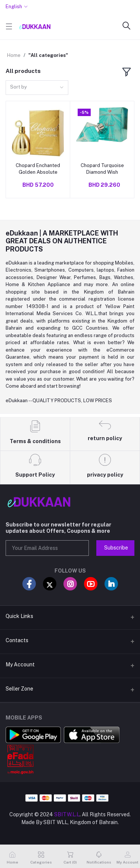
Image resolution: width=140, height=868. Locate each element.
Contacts (17, 640)
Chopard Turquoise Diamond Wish (102, 169)
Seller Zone (19, 689)
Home (14, 55)
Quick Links (19, 616)
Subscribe (116, 548)
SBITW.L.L (67, 814)
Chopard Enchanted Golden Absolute (38, 169)
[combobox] (37, 88)
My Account (20, 664)
